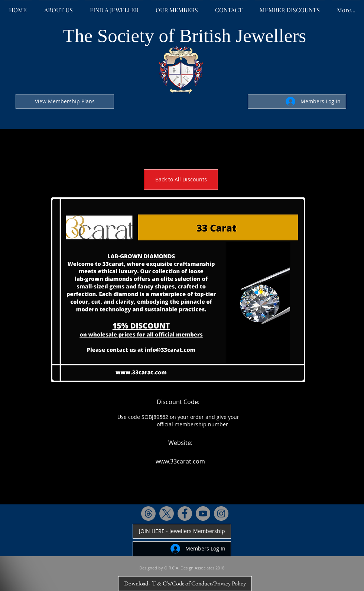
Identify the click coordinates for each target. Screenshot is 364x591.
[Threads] (148, 514)
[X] (167, 514)
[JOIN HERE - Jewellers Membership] (182, 531)
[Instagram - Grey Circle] (221, 514)
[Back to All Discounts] (181, 180)
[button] (178, 290)
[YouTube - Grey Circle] (203, 514)
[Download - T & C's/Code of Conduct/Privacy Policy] (185, 584)
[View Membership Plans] (65, 101)
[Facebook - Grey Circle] (185, 514)
